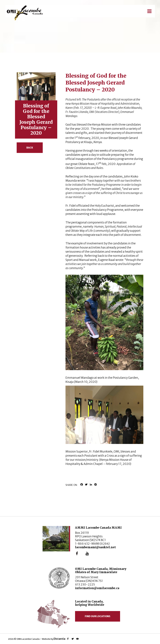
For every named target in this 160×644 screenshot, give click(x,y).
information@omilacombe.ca (97, 588)
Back (30, 148)
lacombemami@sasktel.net (95, 547)
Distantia (59, 639)
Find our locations (98, 616)
